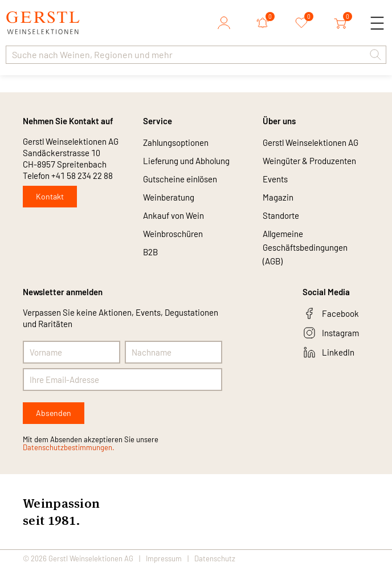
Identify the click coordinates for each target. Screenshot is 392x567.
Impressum (164, 558)
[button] (375, 55)
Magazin (278, 197)
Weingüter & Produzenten (309, 161)
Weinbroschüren (173, 234)
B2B (150, 252)
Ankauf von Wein (173, 215)
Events (275, 179)
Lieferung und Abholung (186, 161)
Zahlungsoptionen (176, 142)
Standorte (281, 215)
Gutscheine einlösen (180, 179)
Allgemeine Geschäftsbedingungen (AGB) (305, 247)
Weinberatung (169, 197)
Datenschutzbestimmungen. (69, 447)
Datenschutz (215, 558)
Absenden (54, 413)
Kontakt (50, 196)
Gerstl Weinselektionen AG (311, 142)
